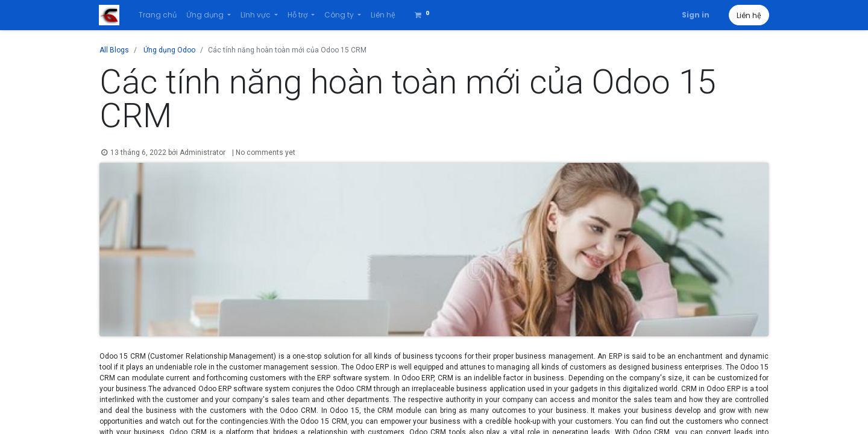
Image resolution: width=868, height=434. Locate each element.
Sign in (695, 15)
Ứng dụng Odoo (169, 50)
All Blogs (114, 50)
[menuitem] (158, 15)
